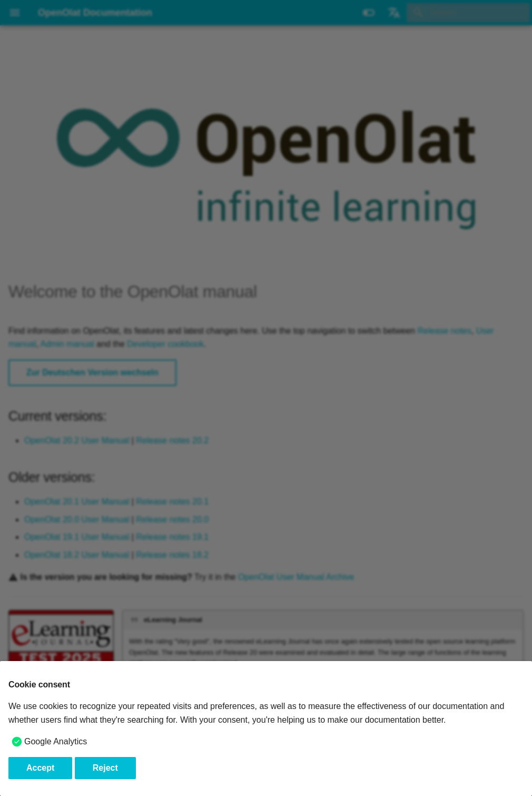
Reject (105, 768)
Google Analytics (56, 741)
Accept (40, 768)
